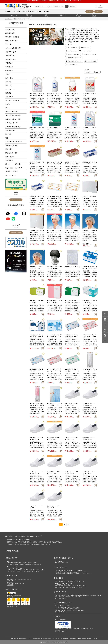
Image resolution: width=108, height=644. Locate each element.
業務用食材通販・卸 (37, 638)
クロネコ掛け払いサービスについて (16, 583)
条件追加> (72, 6)
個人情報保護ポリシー (61, 561)
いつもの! (105, 331)
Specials (16, 194)
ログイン (98, 11)
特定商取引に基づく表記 (61, 563)
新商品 (25, 11)
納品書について (11, 581)
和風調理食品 (73, 638)
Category (16, 25)
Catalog (16, 227)
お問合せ (78, 15)
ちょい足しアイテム (36, 11)
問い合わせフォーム (60, 581)
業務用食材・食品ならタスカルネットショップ (21, 638)
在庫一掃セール (58, 638)
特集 (46, 15)
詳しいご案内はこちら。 (61, 598)
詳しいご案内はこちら (61, 612)
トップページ (14, 15)
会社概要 (57, 630)
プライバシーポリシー (61, 632)
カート (105, 321)
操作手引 (105, 337)
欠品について (10, 582)
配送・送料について (12, 606)
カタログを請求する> (16, 233)
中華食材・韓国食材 (81, 638)
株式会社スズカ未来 (60, 620)
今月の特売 (17, 11)
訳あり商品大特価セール (48, 638)
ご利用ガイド (62, 15)
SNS (16, 207)
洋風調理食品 (66, 638)
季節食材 (89, 638)
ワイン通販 (95, 638)
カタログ (94, 15)
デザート (47, 11)
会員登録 (89, 11)
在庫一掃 (8, 11)
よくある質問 (10, 585)
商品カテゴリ (30, 15)
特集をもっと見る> (16, 200)
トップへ (105, 342)
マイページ (105, 315)
